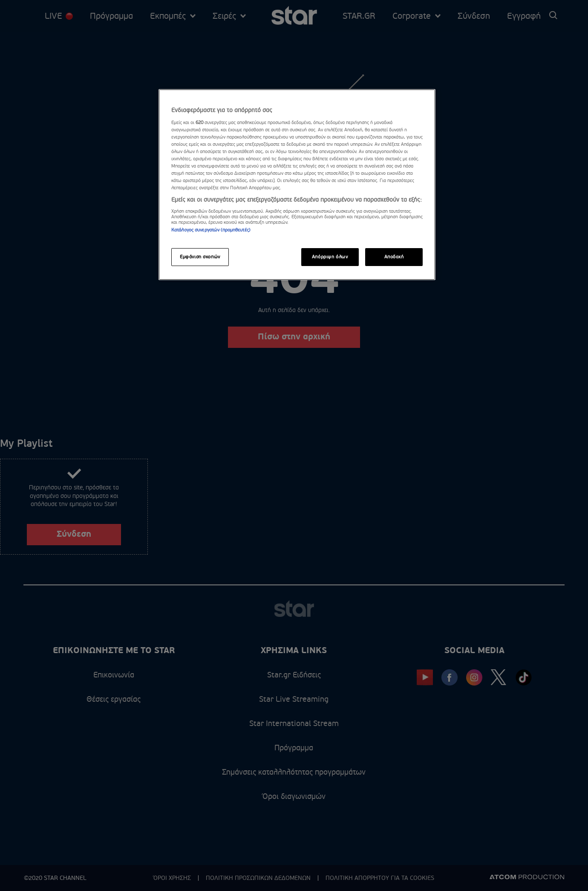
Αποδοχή (394, 257)
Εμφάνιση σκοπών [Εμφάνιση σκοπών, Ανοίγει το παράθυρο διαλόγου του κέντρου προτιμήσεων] (200, 257)
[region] (297, 185)
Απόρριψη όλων (330, 257)
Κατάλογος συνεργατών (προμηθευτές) (211, 230)
